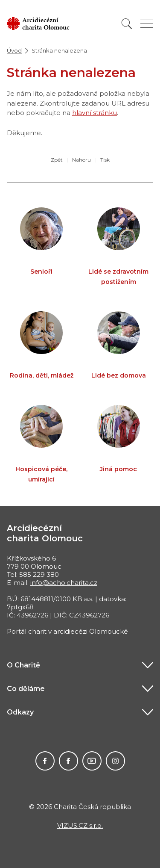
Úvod (14, 50)
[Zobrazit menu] (147, 24)
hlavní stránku (95, 113)
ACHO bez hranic (115, 761)
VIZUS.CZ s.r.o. (80, 825)
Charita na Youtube (92, 761)
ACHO (45, 761)
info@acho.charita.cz (64, 583)
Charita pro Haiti (68, 761)
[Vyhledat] (127, 24)
